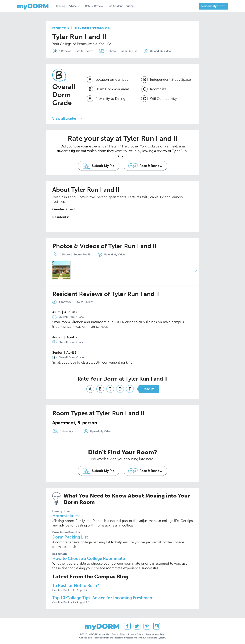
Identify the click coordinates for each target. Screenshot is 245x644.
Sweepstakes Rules (156, 634)
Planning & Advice (66, 6)
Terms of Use (118, 634)
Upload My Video (160, 51)
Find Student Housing (120, 6)
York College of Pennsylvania (91, 28)
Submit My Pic (129, 51)
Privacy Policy (135, 634)
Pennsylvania (60, 28)
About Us (104, 634)
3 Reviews (61, 51)
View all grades (64, 118)
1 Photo (107, 51)
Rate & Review (94, 6)
